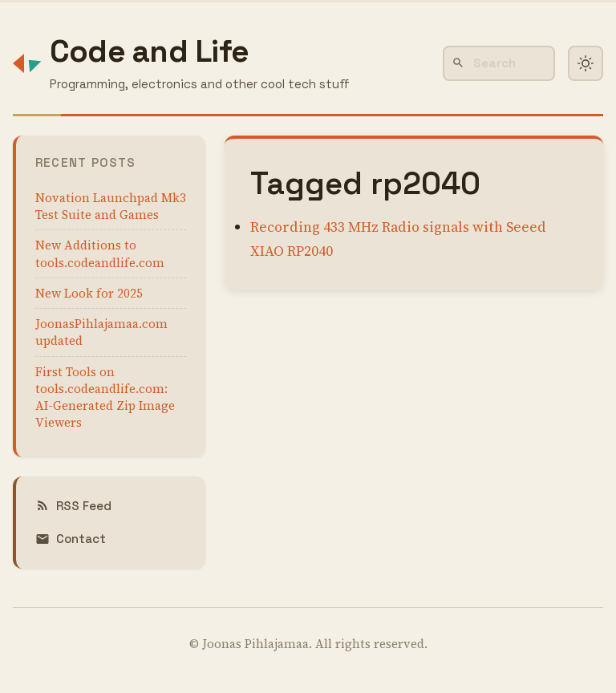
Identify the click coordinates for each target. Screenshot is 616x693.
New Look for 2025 (89, 293)
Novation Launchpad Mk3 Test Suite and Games (111, 206)
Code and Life (149, 51)
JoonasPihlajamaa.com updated (101, 332)
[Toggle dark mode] (586, 63)
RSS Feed (73, 506)
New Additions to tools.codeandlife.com (100, 253)
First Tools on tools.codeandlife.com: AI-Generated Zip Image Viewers (105, 397)
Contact (71, 539)
